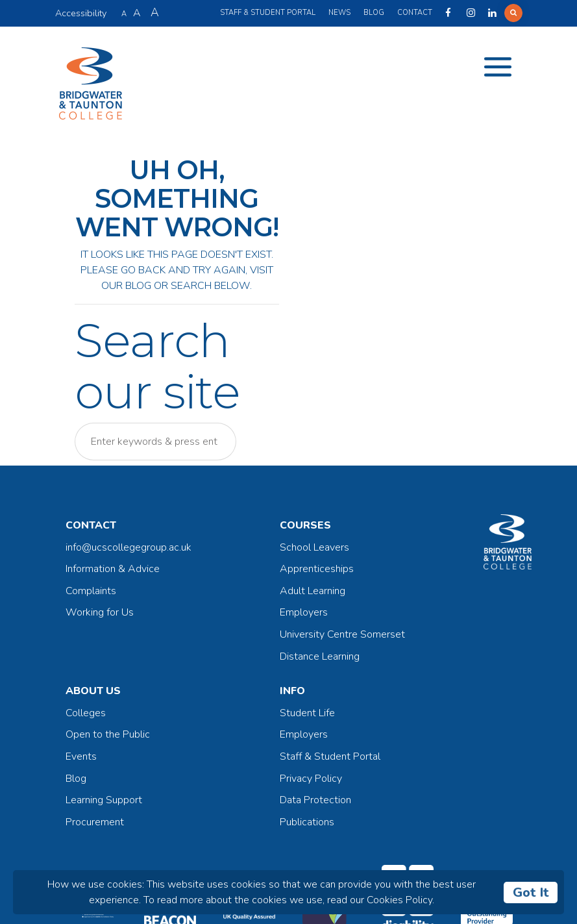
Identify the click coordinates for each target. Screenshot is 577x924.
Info (292, 691)
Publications (307, 822)
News (339, 13)
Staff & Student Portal (268, 13)
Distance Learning (320, 656)
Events (81, 756)
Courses (305, 525)
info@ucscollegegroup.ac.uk (129, 547)
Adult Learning (313, 591)
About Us (93, 691)
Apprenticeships (317, 569)
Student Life (307, 713)
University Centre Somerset (342, 634)
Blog (374, 13)
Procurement (95, 822)
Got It (531, 893)
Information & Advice (113, 569)
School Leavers (314, 547)
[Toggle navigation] (498, 67)
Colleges (86, 713)
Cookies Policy (399, 900)
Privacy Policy (311, 779)
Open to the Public (108, 734)
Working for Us (100, 612)
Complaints (91, 591)
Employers (304, 612)
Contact (415, 13)
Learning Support (104, 800)
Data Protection (315, 800)
